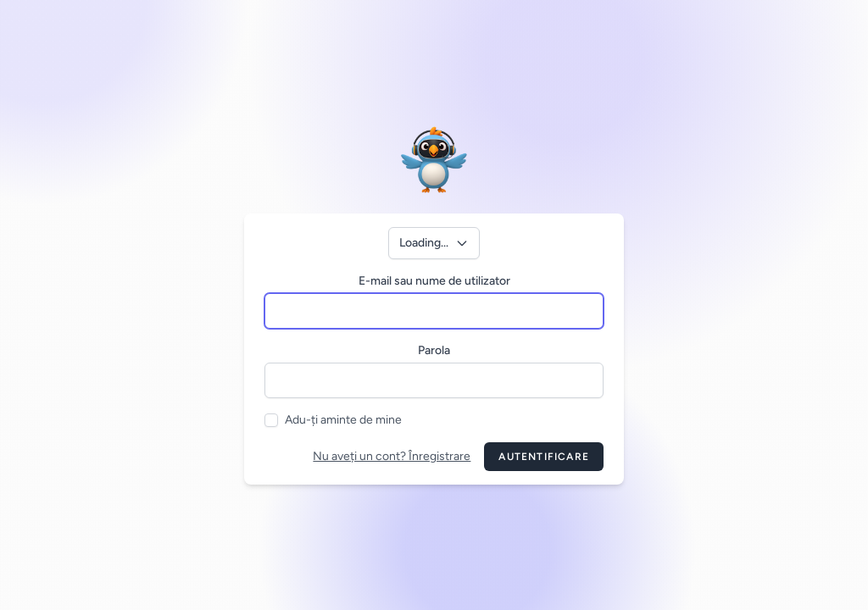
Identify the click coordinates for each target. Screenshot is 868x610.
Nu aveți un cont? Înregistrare (392, 456)
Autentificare (544, 457)
